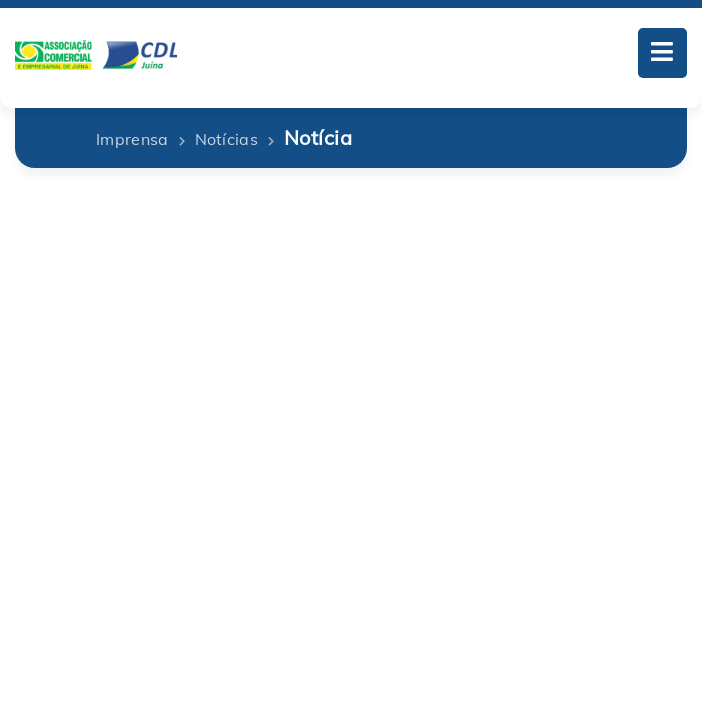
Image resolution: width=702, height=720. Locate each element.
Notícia (318, 137)
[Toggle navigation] (663, 53)
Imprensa (132, 139)
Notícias (227, 139)
